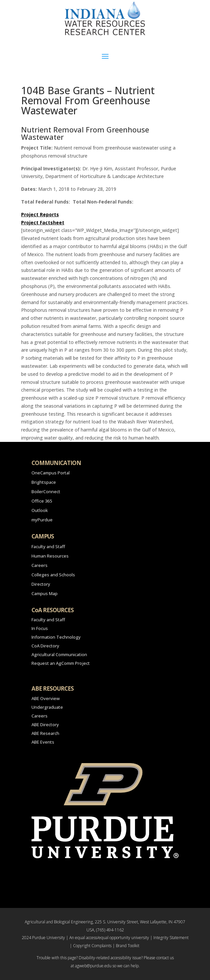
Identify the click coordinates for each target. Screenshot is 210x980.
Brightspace (44, 482)
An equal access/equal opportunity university (109, 938)
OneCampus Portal (51, 473)
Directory (41, 584)
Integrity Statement (171, 938)
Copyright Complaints (92, 946)
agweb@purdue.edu (93, 966)
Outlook (40, 510)
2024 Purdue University (43, 938)
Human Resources (50, 556)
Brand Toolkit (128, 946)
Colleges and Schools (53, 575)
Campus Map (45, 593)
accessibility (121, 958)
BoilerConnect (46, 492)
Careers (40, 565)
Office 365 (42, 501)
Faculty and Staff (48, 546)
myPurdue (42, 520)
